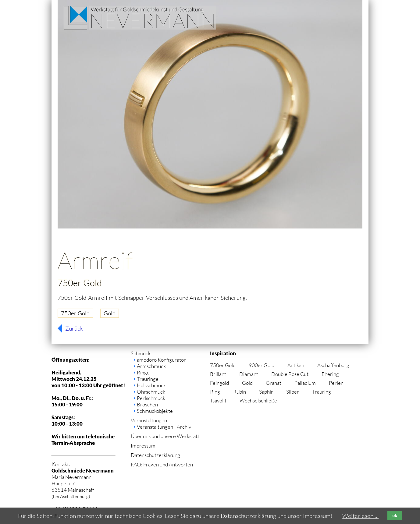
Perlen (336, 383)
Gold (110, 313)
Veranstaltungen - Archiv (164, 427)
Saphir (266, 392)
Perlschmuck (151, 398)
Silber (293, 392)
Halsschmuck (151, 385)
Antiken (296, 365)
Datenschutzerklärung (155, 455)
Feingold (219, 383)
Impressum (143, 446)
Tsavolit (218, 400)
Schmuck (141, 353)
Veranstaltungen (149, 420)
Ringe (143, 372)
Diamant (249, 374)
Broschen (147, 404)
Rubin (240, 392)
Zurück (74, 328)
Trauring (322, 392)
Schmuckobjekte (155, 411)
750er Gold (75, 313)
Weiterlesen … (360, 516)
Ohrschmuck (151, 392)
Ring (215, 392)
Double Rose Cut (290, 374)
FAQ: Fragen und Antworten (162, 464)
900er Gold (262, 365)
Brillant (218, 374)
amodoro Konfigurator (161, 360)
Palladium (305, 383)
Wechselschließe (258, 400)
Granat (274, 383)
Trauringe (148, 379)
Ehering (330, 374)
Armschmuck (151, 366)
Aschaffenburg (333, 365)
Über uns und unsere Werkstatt (165, 436)
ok (395, 516)
